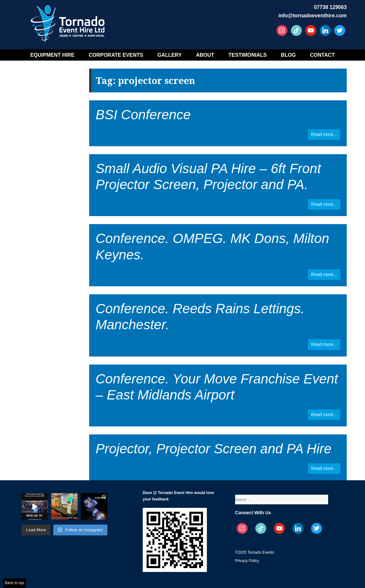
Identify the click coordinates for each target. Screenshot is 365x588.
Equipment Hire (52, 55)
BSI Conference (143, 115)
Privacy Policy (247, 561)
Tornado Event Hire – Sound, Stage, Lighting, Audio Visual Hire (69, 22)
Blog (288, 55)
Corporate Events (116, 55)
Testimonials (247, 55)
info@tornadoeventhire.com (313, 16)
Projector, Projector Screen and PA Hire (213, 449)
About (205, 55)
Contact (323, 55)
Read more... (324, 134)
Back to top (14, 583)
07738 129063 (330, 7)
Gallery (170, 55)
